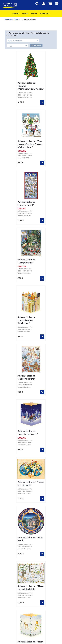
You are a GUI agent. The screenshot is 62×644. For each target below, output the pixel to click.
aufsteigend (36, 45)
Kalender (15, 14)
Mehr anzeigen (31, 413)
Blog (31, 525)
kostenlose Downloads (31, 535)
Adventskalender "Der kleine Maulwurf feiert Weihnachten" (30, 90)
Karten (25, 14)
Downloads (31, 529)
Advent (34, 14)
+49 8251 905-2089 (31, 471)
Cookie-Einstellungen (31, 483)
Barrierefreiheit (31, 554)
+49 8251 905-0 (20, 479)
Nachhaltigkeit (31, 517)
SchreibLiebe (45, 14)
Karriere (31, 513)
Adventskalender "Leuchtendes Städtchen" (27, 185)
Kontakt (31, 506)
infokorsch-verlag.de (41, 479)
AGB (31, 544)
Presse (31, 532)
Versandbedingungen (31, 551)
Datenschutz (31, 548)
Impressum (31, 541)
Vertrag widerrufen (31, 520)
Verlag (31, 510)
